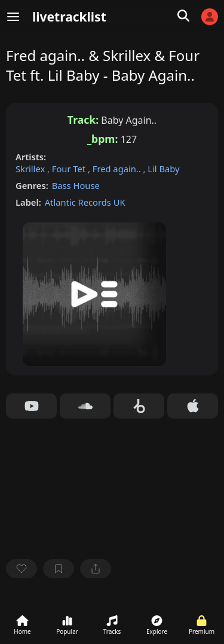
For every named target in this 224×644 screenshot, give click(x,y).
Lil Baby (163, 169)
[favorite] (22, 569)
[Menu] (13, 17)
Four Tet (70, 169)
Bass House (76, 185)
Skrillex (31, 169)
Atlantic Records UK (85, 202)
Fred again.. (118, 169)
